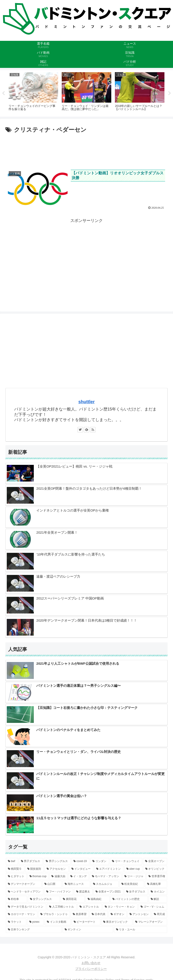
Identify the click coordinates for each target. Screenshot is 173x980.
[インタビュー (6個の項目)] (81, 869)
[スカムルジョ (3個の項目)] (105, 884)
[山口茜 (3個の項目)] (52, 884)
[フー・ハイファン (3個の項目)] (59, 892)
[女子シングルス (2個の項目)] (44, 899)
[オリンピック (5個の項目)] (155, 869)
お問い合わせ (91, 963)
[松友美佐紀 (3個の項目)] (132, 884)
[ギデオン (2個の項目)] (118, 914)
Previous (3, 93)
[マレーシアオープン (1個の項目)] (150, 922)
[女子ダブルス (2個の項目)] (136, 892)
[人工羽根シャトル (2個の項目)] (62, 907)
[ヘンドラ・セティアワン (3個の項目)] (25, 892)
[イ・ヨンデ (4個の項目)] (79, 876)
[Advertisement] (86, 149)
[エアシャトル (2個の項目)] (90, 907)
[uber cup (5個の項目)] (133, 869)
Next (170, 93)
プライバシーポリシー (91, 968)
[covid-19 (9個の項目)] (80, 861)
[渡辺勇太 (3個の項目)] (83, 892)
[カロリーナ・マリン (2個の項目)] (22, 914)
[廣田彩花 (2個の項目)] (73, 899)
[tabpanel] (33, 93)
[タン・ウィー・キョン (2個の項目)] (120, 907)
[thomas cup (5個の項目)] (38, 876)
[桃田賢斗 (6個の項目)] (15, 869)
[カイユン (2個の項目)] (158, 892)
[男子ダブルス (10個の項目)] (31, 861)
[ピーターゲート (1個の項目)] (86, 922)
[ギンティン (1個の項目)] (88, 929)
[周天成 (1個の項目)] (159, 914)
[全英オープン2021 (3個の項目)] (108, 892)
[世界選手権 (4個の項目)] (157, 876)
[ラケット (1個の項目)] (16, 922)
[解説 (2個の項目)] (158, 899)
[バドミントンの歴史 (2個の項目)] (129, 899)
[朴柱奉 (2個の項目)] (16, 899)
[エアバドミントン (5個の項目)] (109, 869)
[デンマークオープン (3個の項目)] (24, 884)
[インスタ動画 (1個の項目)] (58, 922)
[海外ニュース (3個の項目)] (76, 884)
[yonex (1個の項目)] (36, 922)
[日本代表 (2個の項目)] (99, 914)
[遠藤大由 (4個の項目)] (58, 876)
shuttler (87, 402)
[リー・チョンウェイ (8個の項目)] (126, 861)
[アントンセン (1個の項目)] (139, 914)
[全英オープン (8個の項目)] (155, 861)
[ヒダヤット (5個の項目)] (16, 876)
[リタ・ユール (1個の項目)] (141, 929)
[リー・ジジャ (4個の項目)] (134, 876)
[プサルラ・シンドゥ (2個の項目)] (54, 914)
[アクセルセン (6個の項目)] (57, 869)
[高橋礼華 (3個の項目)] (156, 884)
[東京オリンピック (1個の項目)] (117, 922)
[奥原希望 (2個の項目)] (80, 914)
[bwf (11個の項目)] (12, 861)
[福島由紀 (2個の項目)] (98, 899)
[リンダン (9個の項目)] (100, 861)
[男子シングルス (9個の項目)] (57, 861)
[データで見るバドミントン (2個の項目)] (26, 907)
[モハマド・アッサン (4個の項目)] (106, 876)
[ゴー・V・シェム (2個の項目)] (153, 907)
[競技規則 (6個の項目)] (34, 869)
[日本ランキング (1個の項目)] (34, 929)
